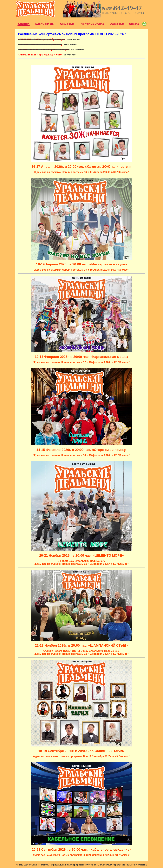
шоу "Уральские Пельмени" (123, 865)
